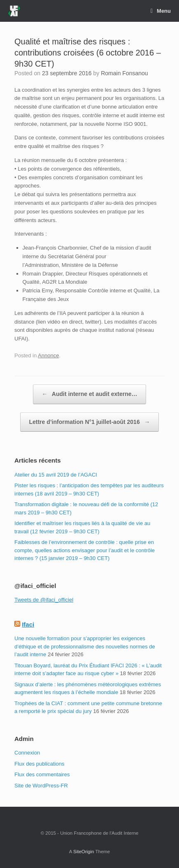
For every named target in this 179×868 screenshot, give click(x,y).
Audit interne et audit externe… (89, 394)
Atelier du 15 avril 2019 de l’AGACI (56, 475)
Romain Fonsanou (124, 73)
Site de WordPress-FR (41, 786)
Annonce (48, 355)
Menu (161, 11)
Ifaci (28, 624)
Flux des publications (39, 764)
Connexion (27, 753)
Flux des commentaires (42, 774)
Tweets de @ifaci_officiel (44, 600)
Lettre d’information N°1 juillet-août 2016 (89, 422)
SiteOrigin (84, 852)
